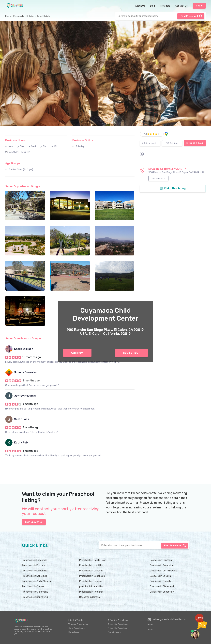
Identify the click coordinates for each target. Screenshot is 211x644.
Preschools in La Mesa (91, 581)
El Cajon (30, 16)
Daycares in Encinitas (161, 581)
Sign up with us (34, 522)
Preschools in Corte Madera (36, 581)
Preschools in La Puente (35, 571)
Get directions (158, 178)
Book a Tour (131, 353)
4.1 (145, 134)
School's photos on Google (23, 186)
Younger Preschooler (78, 624)
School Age (74, 632)
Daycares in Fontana (161, 560)
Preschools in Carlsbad (91, 571)
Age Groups (13, 163)
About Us (140, 6)
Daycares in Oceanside (162, 592)
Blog (152, 6)
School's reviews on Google (23, 338)
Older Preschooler (77, 628)
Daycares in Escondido (162, 565)
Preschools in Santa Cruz (35, 597)
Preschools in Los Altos (91, 565)
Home (8, 16)
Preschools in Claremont (35, 592)
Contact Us (181, 6)
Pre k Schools (114, 632)
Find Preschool (191, 16)
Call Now (77, 353)
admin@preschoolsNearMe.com (167, 620)
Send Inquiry (150, 143)
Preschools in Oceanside (92, 576)
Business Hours (15, 140)
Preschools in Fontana (34, 565)
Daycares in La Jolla (160, 576)
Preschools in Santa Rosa (93, 560)
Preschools (19, 16)
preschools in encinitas (91, 587)
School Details (43, 16)
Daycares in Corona (90, 597)
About (150, 629)
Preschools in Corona (33, 587)
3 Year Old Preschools (118, 624)
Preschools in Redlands (91, 592)
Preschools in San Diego (34, 576)
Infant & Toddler (76, 620)
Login (199, 6)
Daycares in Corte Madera (163, 571)
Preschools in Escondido (35, 560)
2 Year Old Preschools (118, 620)
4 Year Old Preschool (118, 628)
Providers (165, 6)
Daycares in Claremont (162, 587)
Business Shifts (83, 140)
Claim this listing (173, 188)
